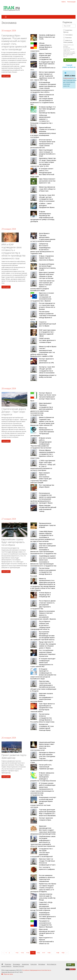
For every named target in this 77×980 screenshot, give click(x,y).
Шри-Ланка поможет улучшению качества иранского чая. (47, 181)
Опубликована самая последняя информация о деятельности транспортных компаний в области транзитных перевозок (43, 841)
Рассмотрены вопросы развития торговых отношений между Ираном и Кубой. (43, 315)
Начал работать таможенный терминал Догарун (46, 767)
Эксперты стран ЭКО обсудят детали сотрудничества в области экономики (47, 198)
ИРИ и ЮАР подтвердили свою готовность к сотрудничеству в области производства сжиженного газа (13, 251)
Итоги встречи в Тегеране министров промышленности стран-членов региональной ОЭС (43, 144)
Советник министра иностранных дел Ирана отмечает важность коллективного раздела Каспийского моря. (42, 286)
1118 (49, 953)
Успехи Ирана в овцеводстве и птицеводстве (45, 595)
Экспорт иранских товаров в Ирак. (46, 819)
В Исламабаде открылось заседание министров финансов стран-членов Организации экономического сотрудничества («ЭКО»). (43, 87)
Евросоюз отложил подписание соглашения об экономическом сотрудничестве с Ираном (42, 297)
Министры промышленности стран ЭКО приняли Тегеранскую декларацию (42, 432)
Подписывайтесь (69, 78)
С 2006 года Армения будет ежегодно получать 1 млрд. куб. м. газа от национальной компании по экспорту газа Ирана (43, 465)
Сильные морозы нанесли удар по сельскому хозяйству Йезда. (47, 897)
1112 (17, 953)
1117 (44, 953)
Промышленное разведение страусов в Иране (47, 525)
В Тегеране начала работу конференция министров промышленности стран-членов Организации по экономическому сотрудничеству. (43, 789)
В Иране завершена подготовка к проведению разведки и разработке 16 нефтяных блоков (43, 777)
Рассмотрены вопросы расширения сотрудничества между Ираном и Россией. (43, 572)
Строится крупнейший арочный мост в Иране (47, 324)
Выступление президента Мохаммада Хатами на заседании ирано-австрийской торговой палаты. (43, 636)
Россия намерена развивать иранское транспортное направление (47, 878)
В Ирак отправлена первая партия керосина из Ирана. (46, 258)
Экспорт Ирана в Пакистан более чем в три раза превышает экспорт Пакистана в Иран (43, 397)
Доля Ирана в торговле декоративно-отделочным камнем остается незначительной (43, 237)
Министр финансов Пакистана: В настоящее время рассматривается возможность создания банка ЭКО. (42, 99)
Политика (67, 38)
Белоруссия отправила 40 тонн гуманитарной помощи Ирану (46, 727)
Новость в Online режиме (68, 41)
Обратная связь (7, 974)
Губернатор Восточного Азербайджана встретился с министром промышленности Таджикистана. (42, 249)
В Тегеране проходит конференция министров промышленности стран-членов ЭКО (43, 662)
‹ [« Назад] (3, 953)
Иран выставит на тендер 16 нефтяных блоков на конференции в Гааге (47, 862)
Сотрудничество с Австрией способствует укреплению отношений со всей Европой (42, 853)
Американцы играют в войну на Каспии (48, 376)
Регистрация (71, 2)
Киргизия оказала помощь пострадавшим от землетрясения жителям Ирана (42, 697)
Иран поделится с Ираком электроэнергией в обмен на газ (46, 940)
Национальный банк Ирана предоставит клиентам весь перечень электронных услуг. (43, 746)
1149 (58, 953)
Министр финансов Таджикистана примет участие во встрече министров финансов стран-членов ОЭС (42, 421)
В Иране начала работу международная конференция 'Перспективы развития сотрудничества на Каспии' (41, 443)
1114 (28, 953)
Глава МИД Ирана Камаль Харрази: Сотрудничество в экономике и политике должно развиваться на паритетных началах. (42, 536)
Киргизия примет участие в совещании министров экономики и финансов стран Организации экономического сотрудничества (43, 549)
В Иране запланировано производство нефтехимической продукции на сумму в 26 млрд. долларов (42, 216)
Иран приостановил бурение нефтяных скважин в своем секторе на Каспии (47, 275)
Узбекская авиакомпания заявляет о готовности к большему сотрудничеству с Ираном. (42, 120)
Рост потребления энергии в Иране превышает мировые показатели (47, 653)
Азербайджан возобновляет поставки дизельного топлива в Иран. (47, 915)
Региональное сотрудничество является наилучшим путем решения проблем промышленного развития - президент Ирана (43, 498)
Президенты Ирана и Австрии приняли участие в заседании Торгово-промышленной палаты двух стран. (43, 757)
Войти (64, 2)
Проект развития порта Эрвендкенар (14, 756)
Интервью (42, 964)
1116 (38, 953)
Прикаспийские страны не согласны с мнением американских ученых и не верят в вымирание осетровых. (43, 132)
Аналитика (25, 964)
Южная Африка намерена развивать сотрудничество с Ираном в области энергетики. (43, 454)
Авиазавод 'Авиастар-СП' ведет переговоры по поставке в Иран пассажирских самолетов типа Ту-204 (43, 162)
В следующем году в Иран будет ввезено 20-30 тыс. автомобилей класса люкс (43, 66)
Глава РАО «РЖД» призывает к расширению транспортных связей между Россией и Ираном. (43, 906)
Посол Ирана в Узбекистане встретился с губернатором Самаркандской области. (40, 625)
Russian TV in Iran (19, 966)
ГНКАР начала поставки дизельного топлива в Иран (47, 340)
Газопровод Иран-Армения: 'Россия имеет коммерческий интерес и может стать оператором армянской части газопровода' (14, 42)
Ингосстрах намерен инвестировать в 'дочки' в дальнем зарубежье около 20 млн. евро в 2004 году (43, 76)
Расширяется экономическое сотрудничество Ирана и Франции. (46, 924)
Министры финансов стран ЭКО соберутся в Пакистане (47, 189)
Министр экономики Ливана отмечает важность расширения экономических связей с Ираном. (43, 615)
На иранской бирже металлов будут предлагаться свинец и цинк (47, 267)
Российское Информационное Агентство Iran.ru (37, 970)
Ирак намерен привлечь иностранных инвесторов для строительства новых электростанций (41, 478)
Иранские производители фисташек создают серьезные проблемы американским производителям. (43, 830)
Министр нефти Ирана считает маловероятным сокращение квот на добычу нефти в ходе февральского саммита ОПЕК (43, 351)
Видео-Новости (6, 966)
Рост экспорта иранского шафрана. (47, 868)
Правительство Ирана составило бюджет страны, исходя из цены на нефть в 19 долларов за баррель (43, 888)
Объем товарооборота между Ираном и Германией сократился (41, 47)
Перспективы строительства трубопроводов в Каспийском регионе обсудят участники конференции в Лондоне (43, 686)
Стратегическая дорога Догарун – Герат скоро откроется (14, 412)
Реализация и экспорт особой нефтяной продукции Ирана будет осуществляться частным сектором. (43, 802)
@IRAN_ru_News (70, 75)
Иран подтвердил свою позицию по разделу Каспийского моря (47, 153)
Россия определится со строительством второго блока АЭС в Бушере (47, 306)
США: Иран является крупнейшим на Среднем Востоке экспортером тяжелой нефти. (43, 708)
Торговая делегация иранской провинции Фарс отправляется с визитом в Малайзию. (48, 813)
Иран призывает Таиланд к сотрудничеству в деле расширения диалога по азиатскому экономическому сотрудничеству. (42, 409)
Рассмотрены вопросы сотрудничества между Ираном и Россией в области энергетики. (43, 718)
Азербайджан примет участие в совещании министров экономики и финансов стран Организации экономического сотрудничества (43, 561)
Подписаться (70, 60)
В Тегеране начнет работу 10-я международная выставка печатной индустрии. (42, 172)
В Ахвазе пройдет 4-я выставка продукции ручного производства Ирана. (47, 110)
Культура (34, 964)
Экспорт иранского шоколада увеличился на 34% (46, 361)
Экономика (68, 35)
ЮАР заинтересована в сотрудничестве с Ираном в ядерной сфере (47, 333)
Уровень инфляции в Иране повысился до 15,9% (47, 37)
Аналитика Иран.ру (68, 31)
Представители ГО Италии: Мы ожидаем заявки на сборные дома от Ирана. (47, 645)
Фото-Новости (52, 964)
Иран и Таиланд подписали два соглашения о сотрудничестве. (46, 56)
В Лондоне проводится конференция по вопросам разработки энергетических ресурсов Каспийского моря (43, 674)
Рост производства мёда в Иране (47, 486)
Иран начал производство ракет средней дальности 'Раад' (47, 932)
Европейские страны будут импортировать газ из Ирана (13, 542)
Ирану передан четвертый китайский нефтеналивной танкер (48, 508)
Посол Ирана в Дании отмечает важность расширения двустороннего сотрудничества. (43, 605)
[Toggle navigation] (6, 17)
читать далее (6, 76)
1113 (22, 953)
